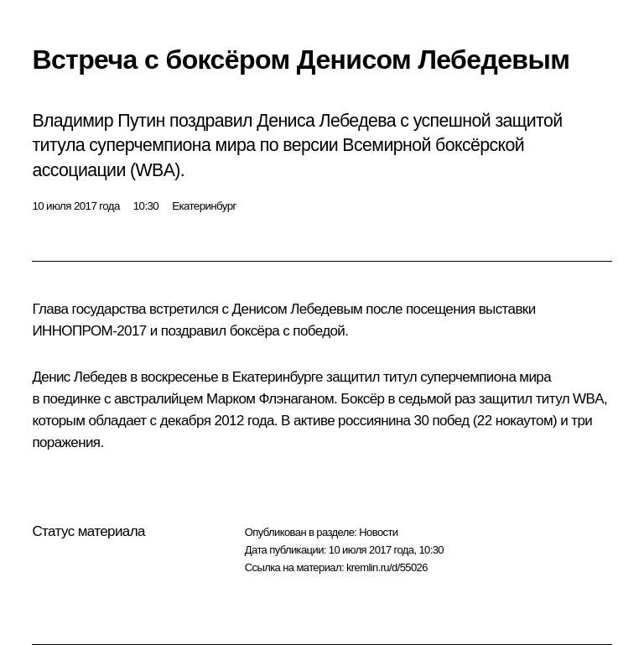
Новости (378, 532)
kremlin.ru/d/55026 (387, 567)
